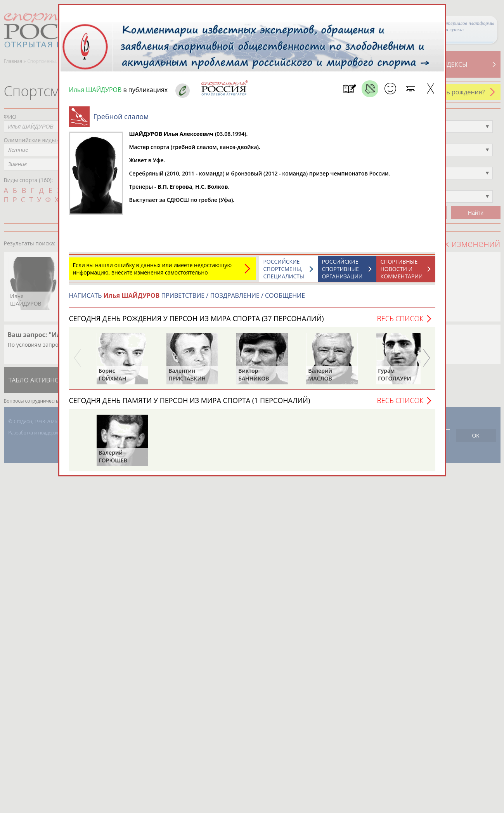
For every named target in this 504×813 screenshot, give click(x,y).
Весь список (400, 318)
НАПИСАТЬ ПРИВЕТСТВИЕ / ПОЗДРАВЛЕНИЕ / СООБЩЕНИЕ (187, 295)
